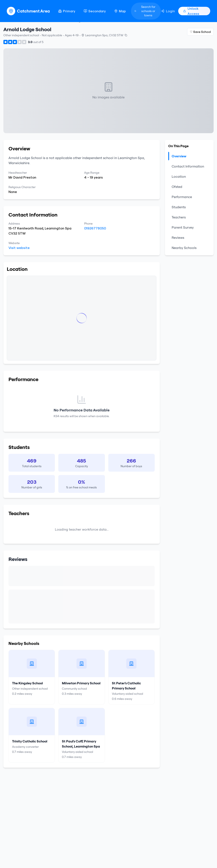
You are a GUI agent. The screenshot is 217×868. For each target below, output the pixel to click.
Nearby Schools (184, 248)
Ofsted (177, 187)
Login (168, 11)
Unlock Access (191, 11)
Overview (177, 156)
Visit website (19, 248)
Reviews (178, 238)
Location (179, 176)
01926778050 (95, 228)
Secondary (95, 11)
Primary (67, 11)
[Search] (146, 11)
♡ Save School (200, 32)
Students (179, 207)
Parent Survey (183, 227)
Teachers (179, 217)
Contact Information (188, 166)
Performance (182, 197)
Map (120, 11)
